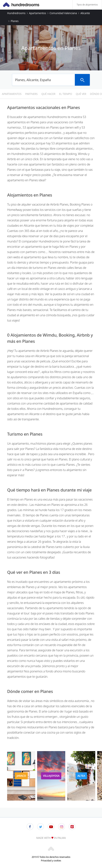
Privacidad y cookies (51, 861)
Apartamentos (38, 13)
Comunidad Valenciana (63, 13)
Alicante (85, 13)
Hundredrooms (16, 13)
